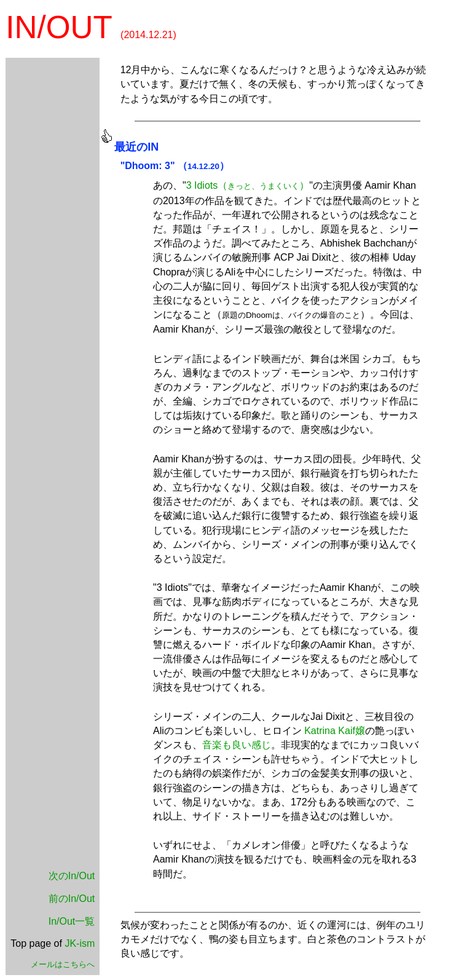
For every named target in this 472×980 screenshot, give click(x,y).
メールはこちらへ (63, 964)
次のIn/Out (72, 876)
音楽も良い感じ (237, 745)
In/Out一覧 (72, 921)
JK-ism (80, 943)
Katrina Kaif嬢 (335, 731)
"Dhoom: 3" (148, 166)
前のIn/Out (72, 899)
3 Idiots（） (248, 185)
